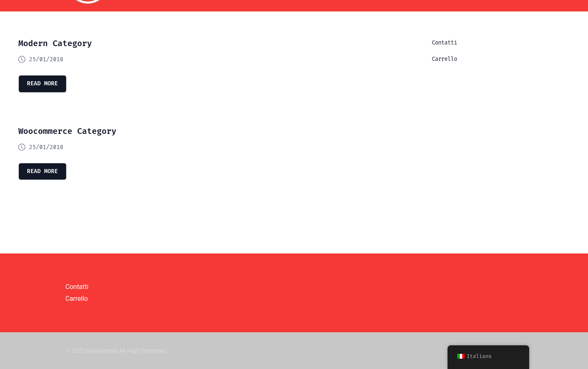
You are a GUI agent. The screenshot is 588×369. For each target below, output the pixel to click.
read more (42, 83)
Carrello (445, 59)
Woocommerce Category (67, 131)
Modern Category (55, 43)
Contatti (445, 43)
